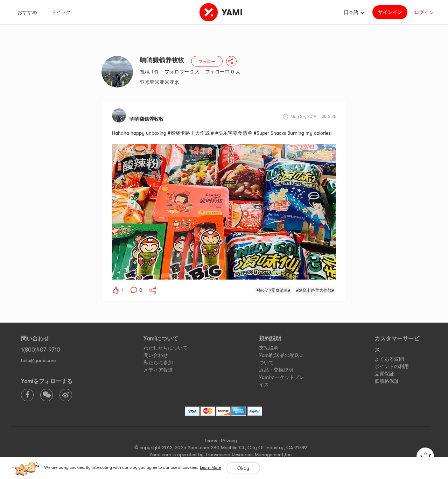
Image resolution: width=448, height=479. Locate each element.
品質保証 (384, 374)
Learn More (210, 467)
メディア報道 (158, 370)
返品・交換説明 (276, 370)
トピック (61, 12)
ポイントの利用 (392, 366)
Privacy (229, 441)
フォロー (207, 62)
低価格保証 (387, 381)
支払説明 (269, 348)
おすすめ (27, 12)
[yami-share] (153, 290)
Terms (211, 441)
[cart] (425, 456)
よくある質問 (389, 359)
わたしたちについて (166, 348)
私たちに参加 (158, 362)
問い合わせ (156, 355)
